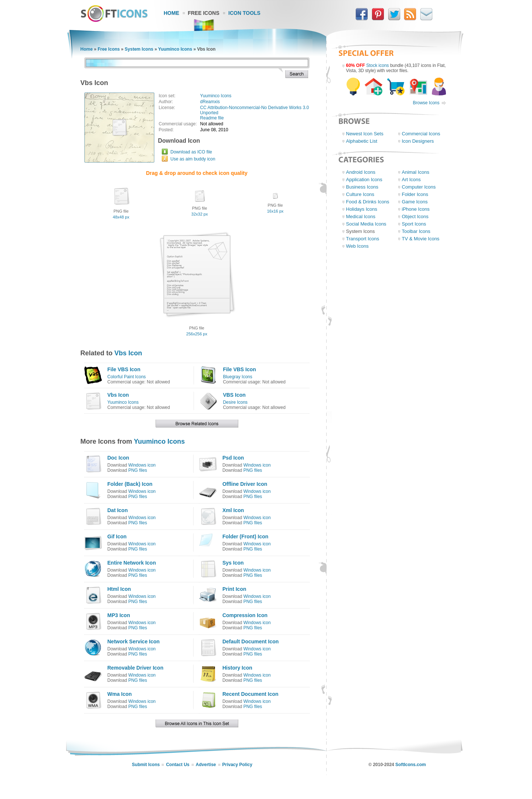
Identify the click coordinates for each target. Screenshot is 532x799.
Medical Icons (361, 216)
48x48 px (121, 217)
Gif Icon (117, 536)
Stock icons (377, 65)
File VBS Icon (124, 369)
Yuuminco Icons (175, 49)
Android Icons (361, 172)
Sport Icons (414, 224)
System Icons (139, 49)
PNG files (138, 470)
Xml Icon (233, 510)
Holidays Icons (362, 209)
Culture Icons (360, 194)
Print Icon (234, 589)
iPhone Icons (416, 209)
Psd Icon (233, 458)
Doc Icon (118, 458)
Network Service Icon (134, 641)
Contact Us (178, 765)
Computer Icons (419, 187)
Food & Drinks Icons (368, 202)
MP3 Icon (119, 615)
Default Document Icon (250, 641)
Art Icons (411, 180)
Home (171, 13)
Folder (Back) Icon (130, 484)
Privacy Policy (237, 765)
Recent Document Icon (250, 694)
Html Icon (119, 589)
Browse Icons (426, 103)
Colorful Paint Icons (127, 377)
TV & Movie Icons (421, 239)
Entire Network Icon (132, 563)
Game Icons (415, 202)
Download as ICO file (191, 152)
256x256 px (197, 334)
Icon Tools (244, 13)
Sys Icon (233, 563)
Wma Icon (120, 694)
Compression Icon (245, 615)
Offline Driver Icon (245, 484)
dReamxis (210, 102)
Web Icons (357, 246)
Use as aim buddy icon (193, 159)
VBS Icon (234, 395)
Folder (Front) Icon (245, 536)
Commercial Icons (421, 134)
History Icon (237, 668)
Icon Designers (418, 141)
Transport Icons (363, 239)
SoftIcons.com (411, 765)
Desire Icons (235, 402)
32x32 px (200, 214)
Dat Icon (118, 510)
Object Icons (415, 216)
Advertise (206, 765)
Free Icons (204, 13)
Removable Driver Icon (136, 668)
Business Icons (362, 187)
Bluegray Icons (237, 377)
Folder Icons (415, 194)
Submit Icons (146, 765)
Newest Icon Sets (365, 134)
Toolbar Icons (416, 231)
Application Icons (364, 180)
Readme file (212, 118)
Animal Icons (416, 172)
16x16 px (275, 211)
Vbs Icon (128, 353)
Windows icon (142, 465)
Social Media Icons (366, 224)
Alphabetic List (362, 141)
